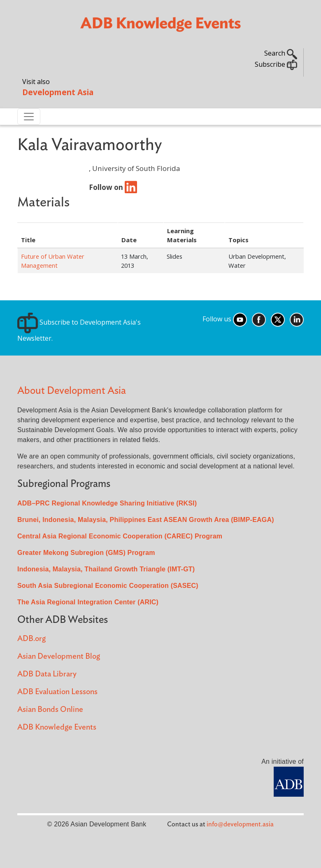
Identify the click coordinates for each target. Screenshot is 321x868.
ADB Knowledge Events (57, 727)
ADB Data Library (47, 674)
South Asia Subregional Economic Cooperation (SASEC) (108, 586)
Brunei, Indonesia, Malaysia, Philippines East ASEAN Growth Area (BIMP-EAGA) (146, 520)
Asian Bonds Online (50, 710)
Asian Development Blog (59, 656)
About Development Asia (72, 391)
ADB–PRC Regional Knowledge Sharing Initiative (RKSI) (107, 503)
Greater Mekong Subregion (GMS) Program (86, 553)
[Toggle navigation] (29, 117)
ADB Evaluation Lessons (57, 692)
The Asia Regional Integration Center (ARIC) (88, 602)
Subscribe (276, 64)
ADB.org (31, 639)
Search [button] (281, 53)
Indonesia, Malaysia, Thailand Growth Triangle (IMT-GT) (106, 569)
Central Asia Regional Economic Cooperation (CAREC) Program (120, 536)
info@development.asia (240, 824)
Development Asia (58, 92)
